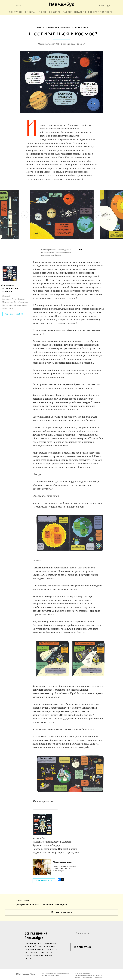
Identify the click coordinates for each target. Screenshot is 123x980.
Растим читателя (74, 12)
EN (109, 6)
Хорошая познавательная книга (68, 28)
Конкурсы (15, 12)
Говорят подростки (101, 12)
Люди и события (50, 12)
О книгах (30, 12)
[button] (79, 188)
